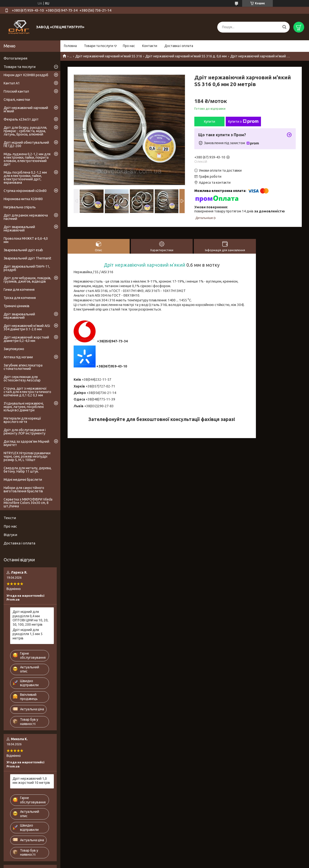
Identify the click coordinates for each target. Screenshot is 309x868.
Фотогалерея (15, 58)
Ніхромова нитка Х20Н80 (23, 199)
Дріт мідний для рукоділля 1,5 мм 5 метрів (28, 634)
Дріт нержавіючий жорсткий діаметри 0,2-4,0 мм (26, 339)
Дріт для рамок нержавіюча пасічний (26, 217)
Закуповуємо (14, 349)
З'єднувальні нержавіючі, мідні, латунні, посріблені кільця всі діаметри (24, 407)
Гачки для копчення (19, 290)
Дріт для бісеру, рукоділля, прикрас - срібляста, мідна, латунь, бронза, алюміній (25, 131)
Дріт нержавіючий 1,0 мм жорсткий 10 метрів (31, 781)
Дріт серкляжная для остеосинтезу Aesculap (22, 379)
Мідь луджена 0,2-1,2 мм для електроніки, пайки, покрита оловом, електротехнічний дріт (27, 159)
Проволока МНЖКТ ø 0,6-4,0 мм (26, 240)
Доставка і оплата (179, 46)
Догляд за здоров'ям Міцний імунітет (26, 443)
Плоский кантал (16, 91)
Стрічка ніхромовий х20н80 (25, 191)
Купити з (243, 122)
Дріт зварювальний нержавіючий (19, 229)
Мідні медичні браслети (23, 480)
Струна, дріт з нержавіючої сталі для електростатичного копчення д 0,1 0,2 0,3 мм (27, 392)
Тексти (10, 518)
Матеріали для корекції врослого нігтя (22, 420)
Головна (70, 46)
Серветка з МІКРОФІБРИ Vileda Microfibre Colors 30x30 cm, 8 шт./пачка (28, 503)
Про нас (129, 46)
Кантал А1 (12, 83)
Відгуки (10, 535)
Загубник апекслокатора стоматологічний (23, 367)
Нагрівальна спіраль (20, 207)
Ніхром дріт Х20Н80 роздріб (26, 75)
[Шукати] (284, 27)
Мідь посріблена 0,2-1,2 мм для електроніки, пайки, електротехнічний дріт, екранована (25, 177)
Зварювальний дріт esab (23, 250)
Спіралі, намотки (17, 100)
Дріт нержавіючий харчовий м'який (144, 265)
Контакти (150, 46)
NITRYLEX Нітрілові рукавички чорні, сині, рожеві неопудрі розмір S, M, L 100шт (27, 456)
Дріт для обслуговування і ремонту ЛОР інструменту (25, 432)
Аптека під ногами (18, 357)
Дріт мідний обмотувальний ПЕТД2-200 (26, 144)
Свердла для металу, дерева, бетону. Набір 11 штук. (28, 470)
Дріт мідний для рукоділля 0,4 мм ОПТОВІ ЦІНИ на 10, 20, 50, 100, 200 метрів (30, 618)
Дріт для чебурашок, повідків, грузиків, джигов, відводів (27, 280)
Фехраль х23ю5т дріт (21, 119)
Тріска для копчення (20, 298)
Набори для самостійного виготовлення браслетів (24, 489)
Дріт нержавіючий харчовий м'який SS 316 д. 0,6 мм (186, 56)
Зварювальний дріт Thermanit (27, 258)
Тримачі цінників (17, 306)
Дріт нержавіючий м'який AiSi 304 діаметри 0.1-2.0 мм (27, 327)
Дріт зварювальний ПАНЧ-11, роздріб (27, 268)
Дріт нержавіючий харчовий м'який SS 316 (109, 56)
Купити (210, 122)
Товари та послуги (99, 46)
